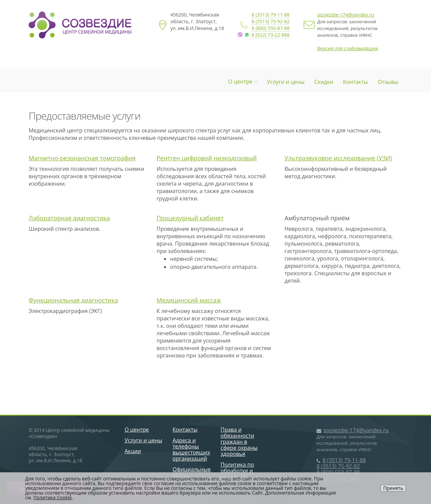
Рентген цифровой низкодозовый (207, 158)
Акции (133, 451)
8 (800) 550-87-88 (271, 28)
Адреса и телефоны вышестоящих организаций (191, 449)
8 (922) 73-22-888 (271, 35)
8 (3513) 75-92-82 (271, 21)
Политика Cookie (53, 497)
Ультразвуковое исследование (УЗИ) (338, 158)
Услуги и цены (286, 82)
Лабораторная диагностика (69, 218)
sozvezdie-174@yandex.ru (346, 15)
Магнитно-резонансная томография (82, 158)
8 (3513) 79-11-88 (271, 15)
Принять (393, 488)
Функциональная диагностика (73, 300)
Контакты (356, 82)
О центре (242, 82)
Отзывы (388, 82)
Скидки (324, 82)
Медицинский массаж (189, 300)
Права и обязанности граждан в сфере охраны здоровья (239, 442)
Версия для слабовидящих (348, 48)
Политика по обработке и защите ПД (237, 471)
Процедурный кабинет (190, 218)
